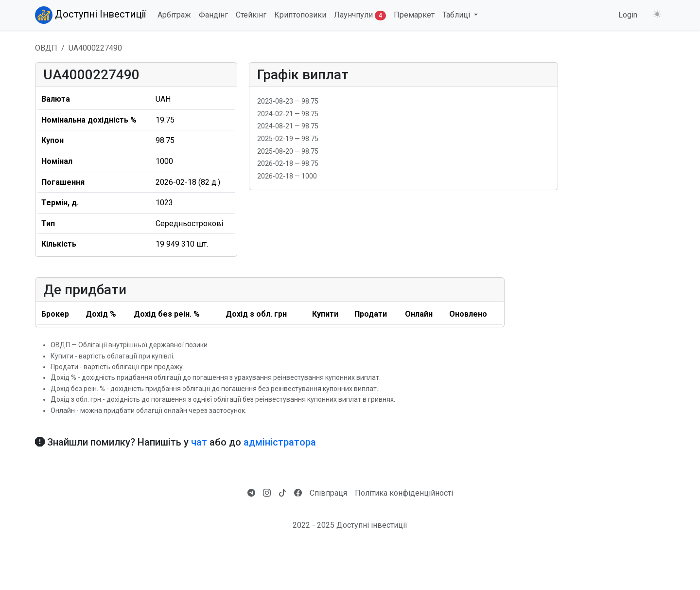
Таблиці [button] (457, 15)
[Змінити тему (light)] (657, 15)
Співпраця (328, 493)
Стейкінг (251, 15)
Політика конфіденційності (404, 493)
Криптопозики (300, 15)
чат (199, 442)
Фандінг (213, 15)
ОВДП (46, 48)
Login (628, 15)
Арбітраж (174, 15)
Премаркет (414, 15)
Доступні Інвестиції (90, 15)
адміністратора (280, 442)
